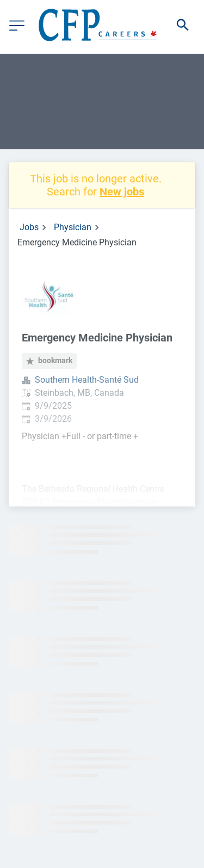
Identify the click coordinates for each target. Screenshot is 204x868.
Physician (73, 227)
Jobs (29, 227)
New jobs (122, 192)
